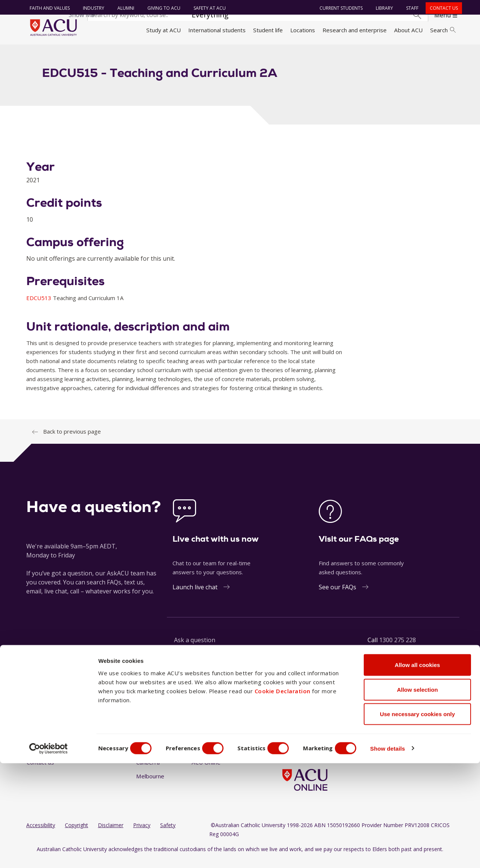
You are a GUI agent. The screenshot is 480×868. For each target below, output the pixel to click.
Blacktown (149, 742)
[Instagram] (297, 729)
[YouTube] (322, 729)
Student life (268, 30)
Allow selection (417, 794)
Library (382, 8)
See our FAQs (337, 595)
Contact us (442, 8)
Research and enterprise (355, 30)
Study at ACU (163, 30)
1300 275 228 (397, 648)
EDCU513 (40, 306)
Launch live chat (195, 595)
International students (217, 30)
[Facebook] (285, 729)
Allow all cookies (418, 770)
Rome (199, 742)
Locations (303, 30)
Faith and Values (48, 8)
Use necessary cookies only (417, 819)
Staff (410, 8)
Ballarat (146, 728)
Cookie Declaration (283, 795)
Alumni (124, 8)
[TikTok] (334, 729)
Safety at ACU (208, 8)
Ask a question (195, 648)
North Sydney (209, 728)
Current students (339, 8)
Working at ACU (47, 742)
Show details (403, 853)
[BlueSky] (346, 729)
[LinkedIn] (310, 729)
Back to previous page (72, 440)
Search (443, 30)
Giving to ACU (162, 8)
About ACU (408, 30)
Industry (92, 8)
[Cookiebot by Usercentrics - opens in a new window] (49, 853)
